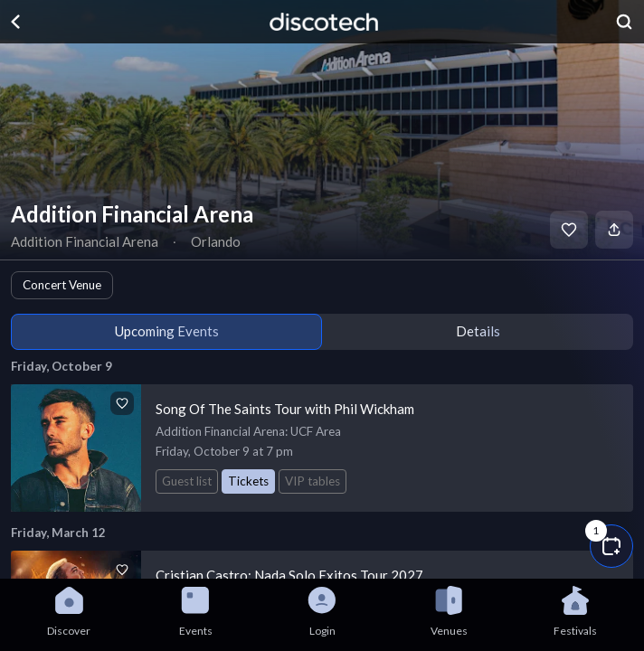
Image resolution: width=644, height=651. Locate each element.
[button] (611, 546)
